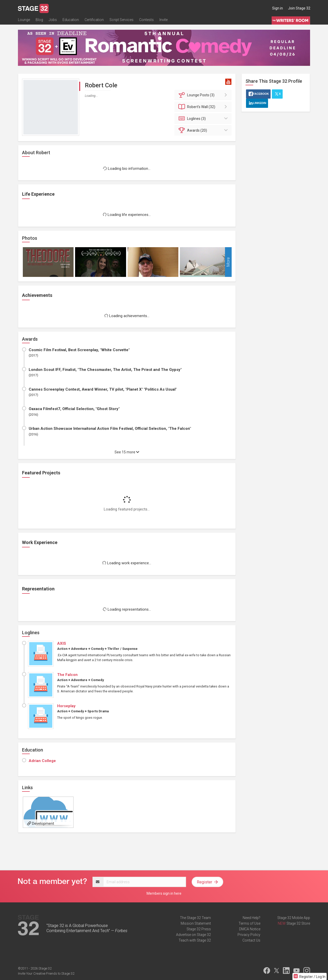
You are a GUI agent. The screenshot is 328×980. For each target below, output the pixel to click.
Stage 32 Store (298, 923)
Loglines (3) (204, 119)
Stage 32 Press (199, 929)
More (228, 262)
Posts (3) (204, 95)
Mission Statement (196, 923)
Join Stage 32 (299, 8)
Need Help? (252, 918)
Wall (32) (204, 107)
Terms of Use (249, 923)
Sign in (278, 8)
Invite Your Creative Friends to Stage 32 (46, 973)
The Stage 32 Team (195, 918)
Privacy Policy (249, 935)
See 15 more (127, 452)
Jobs (53, 20)
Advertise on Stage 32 (193, 935)
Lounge (24, 20)
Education (71, 20)
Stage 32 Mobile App (294, 918)
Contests (146, 20)
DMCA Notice (250, 929)
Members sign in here (164, 893)
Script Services (121, 20)
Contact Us (251, 940)
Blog (39, 20)
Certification (94, 20)
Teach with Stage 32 (195, 940)
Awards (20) (204, 130)
